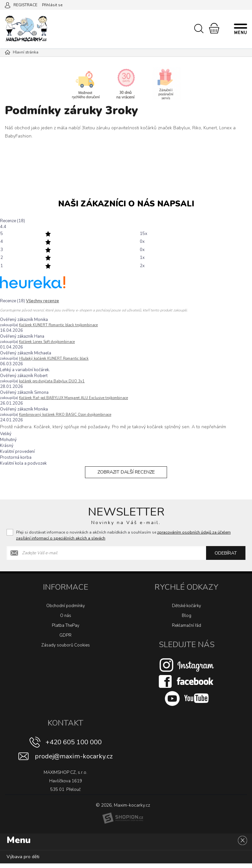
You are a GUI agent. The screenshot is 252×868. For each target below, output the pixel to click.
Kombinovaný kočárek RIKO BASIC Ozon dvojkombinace (65, 415)
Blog (187, 620)
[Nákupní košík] (214, 28)
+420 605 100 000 (74, 747)
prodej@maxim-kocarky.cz (74, 761)
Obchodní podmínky (66, 610)
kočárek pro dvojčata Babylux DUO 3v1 (52, 381)
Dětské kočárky (187, 610)
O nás (66, 620)
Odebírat (226, 558)
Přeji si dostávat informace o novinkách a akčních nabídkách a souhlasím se (123, 540)
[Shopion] (123, 823)
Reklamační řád (187, 630)
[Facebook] (187, 686)
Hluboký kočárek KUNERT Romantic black (54, 359)
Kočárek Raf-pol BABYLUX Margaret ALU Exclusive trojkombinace (73, 398)
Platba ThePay (66, 630)
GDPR (65, 640)
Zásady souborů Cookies (66, 650)
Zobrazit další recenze (126, 475)
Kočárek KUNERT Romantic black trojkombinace (58, 325)
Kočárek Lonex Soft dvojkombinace (47, 342)
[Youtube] (187, 703)
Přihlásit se (52, 5)
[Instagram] (187, 669)
